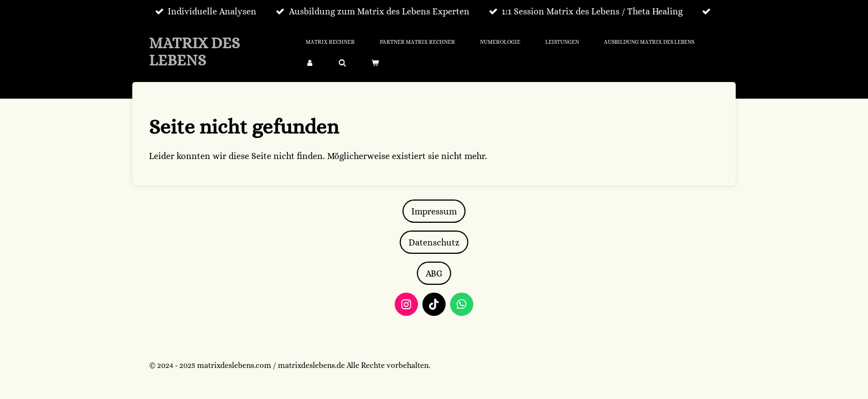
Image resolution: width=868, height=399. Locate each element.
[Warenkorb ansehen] (375, 63)
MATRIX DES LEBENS (194, 52)
